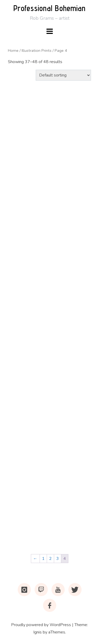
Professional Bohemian (49, 8)
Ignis (37, 632)
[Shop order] (63, 75)
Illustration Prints (37, 50)
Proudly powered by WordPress (41, 625)
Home (13, 50)
